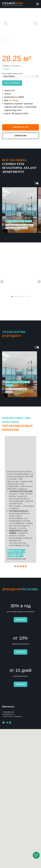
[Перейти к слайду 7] (23, 297)
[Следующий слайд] (35, 23)
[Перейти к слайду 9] (27, 297)
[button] (12, 83)
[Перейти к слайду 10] (29, 297)
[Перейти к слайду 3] (16, 297)
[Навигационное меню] (37, 4)
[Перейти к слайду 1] (12, 297)
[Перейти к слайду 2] (14, 297)
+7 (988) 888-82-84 (8, 760)
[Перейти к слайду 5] (20, 297)
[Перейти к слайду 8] (25, 297)
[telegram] (7, 770)
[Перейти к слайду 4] (18, 297)
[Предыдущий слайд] (6, 23)
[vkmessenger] (10, 770)
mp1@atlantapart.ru (8, 762)
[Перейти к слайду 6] (22, 297)
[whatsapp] (4, 770)
